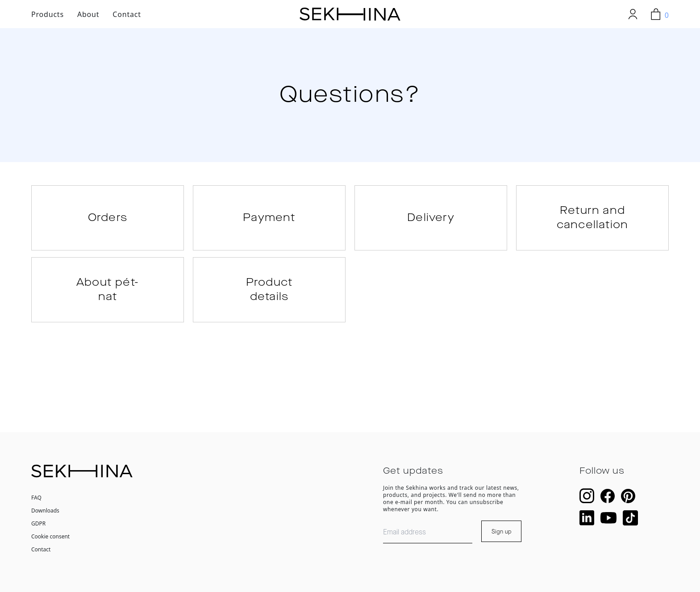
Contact (127, 14)
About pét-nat (108, 290)
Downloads (45, 511)
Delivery (431, 218)
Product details (269, 290)
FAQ (36, 498)
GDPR (38, 523)
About (88, 14)
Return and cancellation (592, 218)
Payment (269, 218)
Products (48, 14)
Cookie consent (50, 536)
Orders (108, 218)
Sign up (502, 532)
